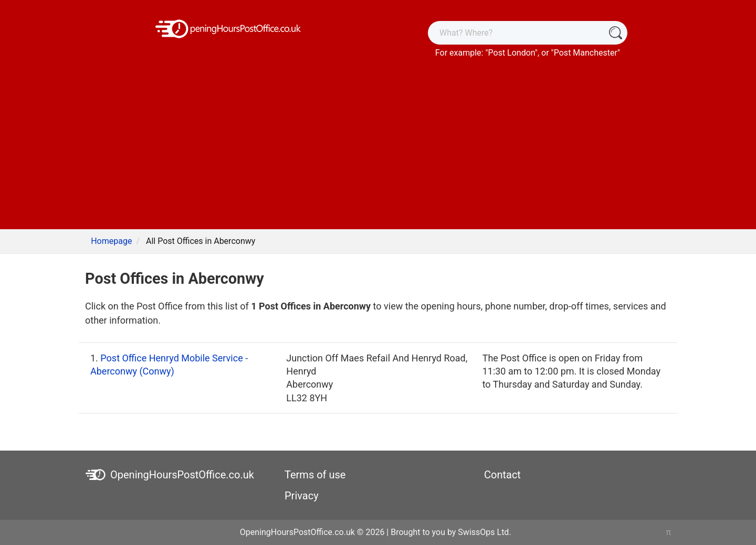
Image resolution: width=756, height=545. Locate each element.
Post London (512, 53)
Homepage (111, 241)
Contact (502, 475)
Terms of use (315, 475)
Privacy (302, 496)
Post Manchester (586, 53)
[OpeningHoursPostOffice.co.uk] (228, 28)
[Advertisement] (378, 151)
